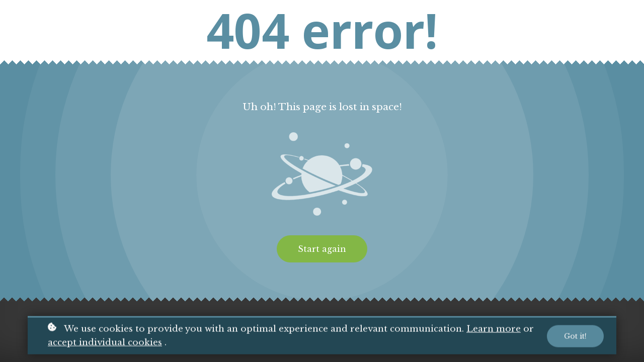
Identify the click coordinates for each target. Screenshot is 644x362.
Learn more (494, 331)
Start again (322, 249)
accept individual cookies (105, 344)
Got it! (575, 337)
